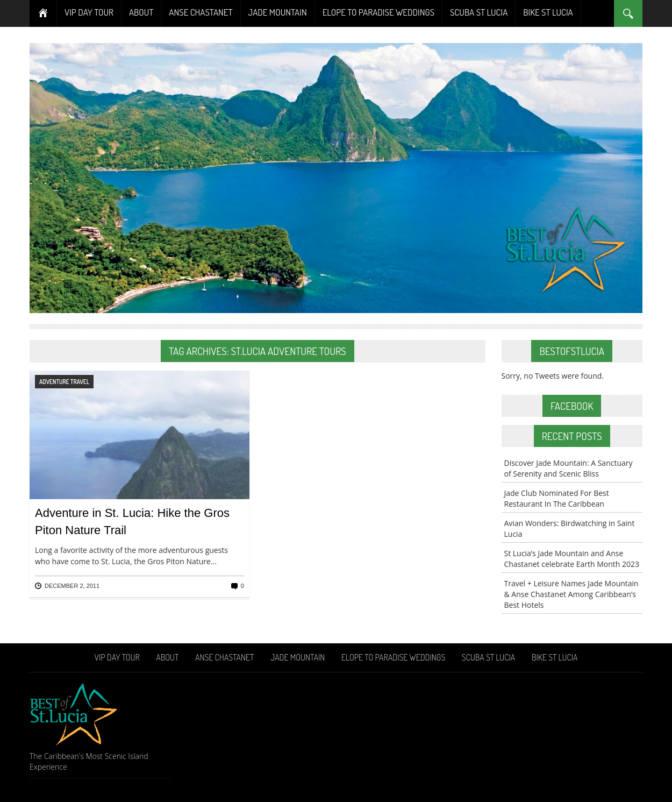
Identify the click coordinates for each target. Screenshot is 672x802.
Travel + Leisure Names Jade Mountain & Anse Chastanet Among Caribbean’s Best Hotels (571, 594)
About (141, 12)
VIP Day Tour (89, 12)
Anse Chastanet (201, 12)
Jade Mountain (278, 12)
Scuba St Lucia (479, 12)
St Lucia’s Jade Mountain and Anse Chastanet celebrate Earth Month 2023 (572, 559)
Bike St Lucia (548, 12)
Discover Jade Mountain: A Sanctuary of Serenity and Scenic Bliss (569, 468)
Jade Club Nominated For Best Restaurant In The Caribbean (557, 498)
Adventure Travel (64, 382)
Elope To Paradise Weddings (378, 12)
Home (43, 13)
